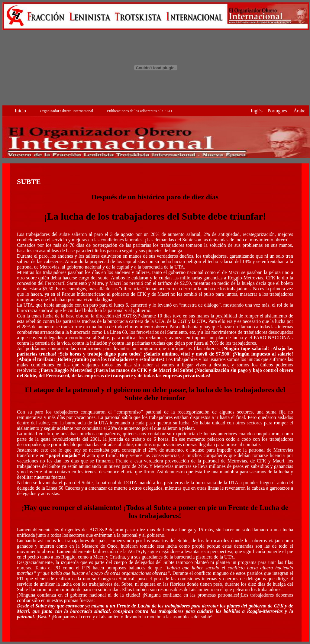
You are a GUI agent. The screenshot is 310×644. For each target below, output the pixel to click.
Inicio (20, 111)
